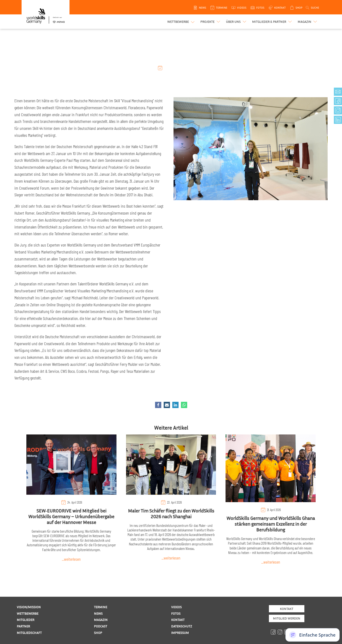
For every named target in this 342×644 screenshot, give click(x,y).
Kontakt (287, 609)
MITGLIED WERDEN (287, 618)
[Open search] (312, 8)
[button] (211, 22)
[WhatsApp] (184, 405)
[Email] (167, 405)
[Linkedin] (175, 405)
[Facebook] (158, 405)
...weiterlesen (71, 559)
